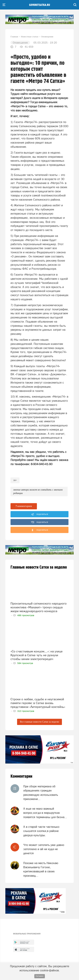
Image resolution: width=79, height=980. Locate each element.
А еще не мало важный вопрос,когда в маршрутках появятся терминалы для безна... (45, 813)
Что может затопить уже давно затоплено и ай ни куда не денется (44, 849)
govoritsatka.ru (40, 5)
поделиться (40, 514)
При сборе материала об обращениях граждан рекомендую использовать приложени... (41, 793)
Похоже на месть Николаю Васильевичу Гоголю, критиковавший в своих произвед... (41, 869)
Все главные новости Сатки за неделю (39, 722)
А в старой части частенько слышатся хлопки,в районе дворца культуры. (41, 831)
